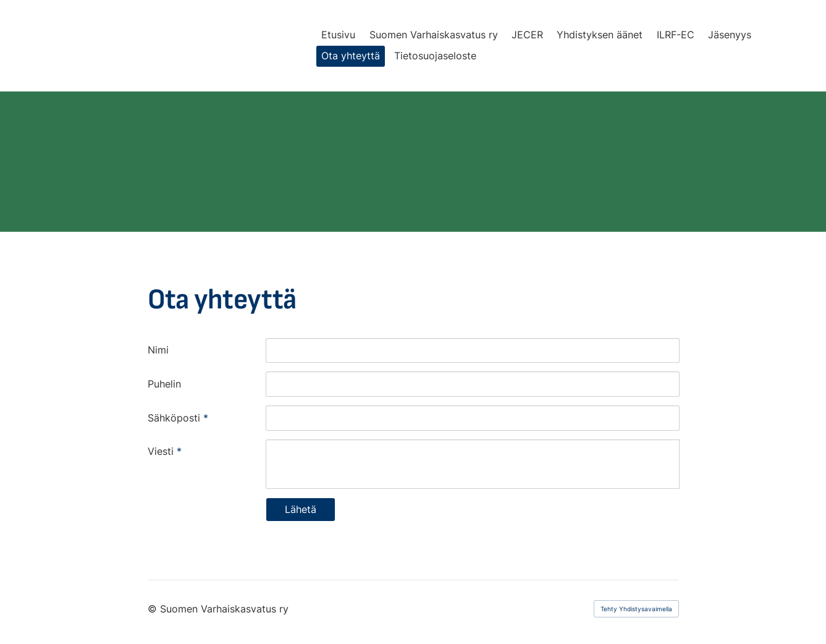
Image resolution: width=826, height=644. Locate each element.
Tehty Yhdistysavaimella (636, 609)
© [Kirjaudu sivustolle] (154, 609)
